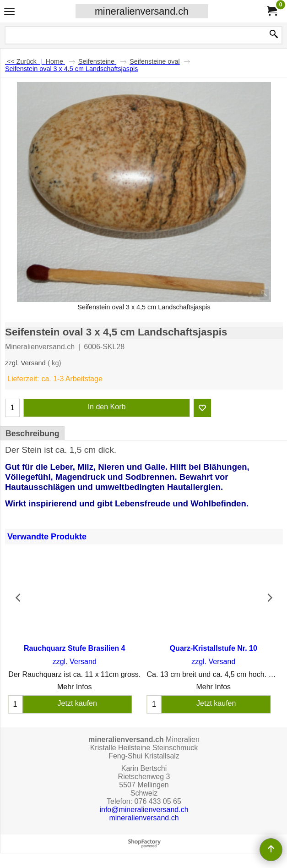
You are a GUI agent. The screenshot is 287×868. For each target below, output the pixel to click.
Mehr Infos (75, 687)
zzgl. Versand (25, 363)
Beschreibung (32, 434)
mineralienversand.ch (142, 11)
